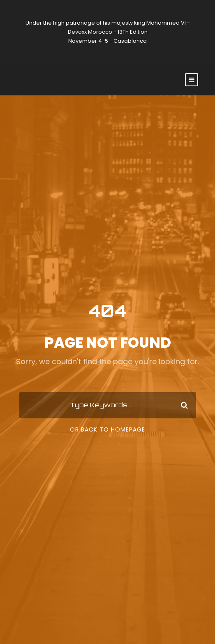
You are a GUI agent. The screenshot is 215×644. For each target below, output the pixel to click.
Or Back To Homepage (107, 429)
